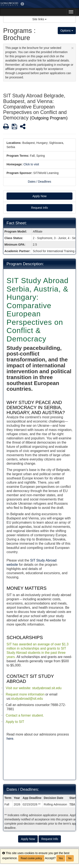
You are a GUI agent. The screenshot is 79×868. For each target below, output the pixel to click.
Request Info (39, 208)
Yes (61, 858)
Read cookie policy (31, 858)
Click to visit (31, 164)
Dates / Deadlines (39, 182)
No (70, 858)
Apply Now (39, 196)
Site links (40, 19)
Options (67, 31)
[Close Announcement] (72, 48)
